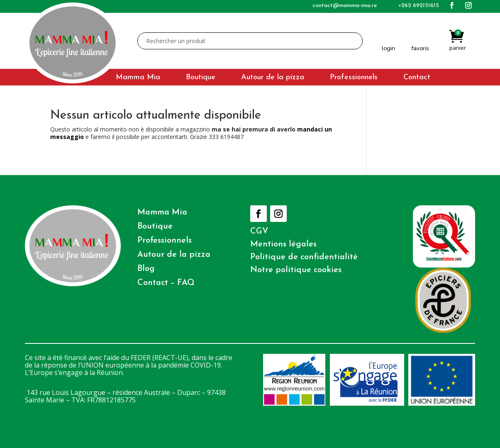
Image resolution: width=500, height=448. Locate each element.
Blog (146, 269)
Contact (417, 78)
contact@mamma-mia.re (345, 6)
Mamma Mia (138, 78)
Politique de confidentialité (304, 257)
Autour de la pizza (273, 78)
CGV (259, 231)
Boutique (201, 78)
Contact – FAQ (166, 283)
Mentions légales (283, 244)
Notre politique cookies (296, 270)
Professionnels (354, 78)
